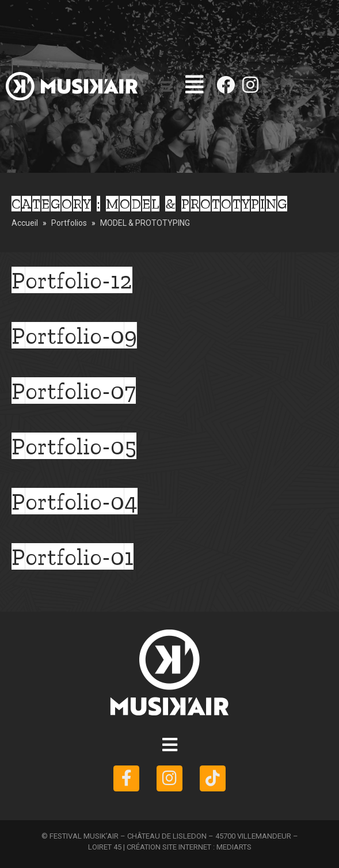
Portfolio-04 (75, 501)
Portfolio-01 (73, 556)
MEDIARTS (234, 847)
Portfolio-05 (74, 446)
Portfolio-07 (74, 391)
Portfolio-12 (72, 280)
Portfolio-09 (74, 335)
